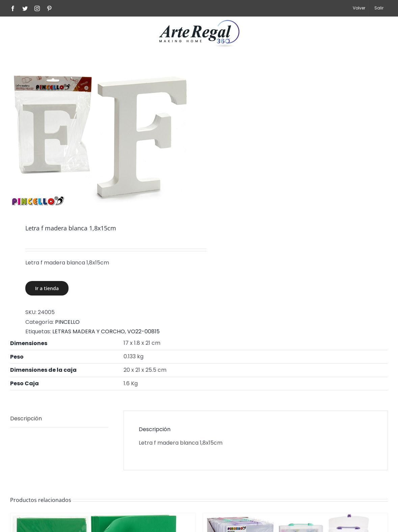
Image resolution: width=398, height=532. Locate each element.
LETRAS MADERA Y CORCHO (89, 331)
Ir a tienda (47, 288)
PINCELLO (67, 322)
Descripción (26, 418)
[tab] (59, 419)
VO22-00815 (143, 331)
